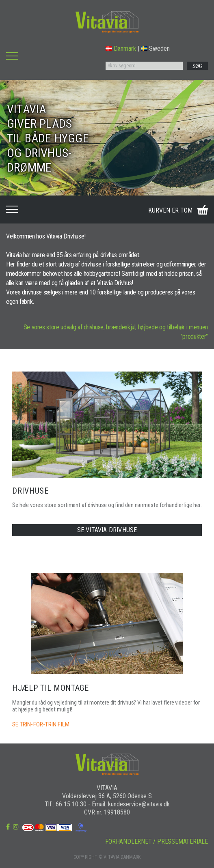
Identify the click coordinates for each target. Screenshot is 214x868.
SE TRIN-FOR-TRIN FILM (41, 724)
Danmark (121, 48)
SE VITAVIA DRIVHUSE (107, 530)
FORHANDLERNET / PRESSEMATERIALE (157, 841)
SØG (198, 66)
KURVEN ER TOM (170, 210)
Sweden (155, 48)
